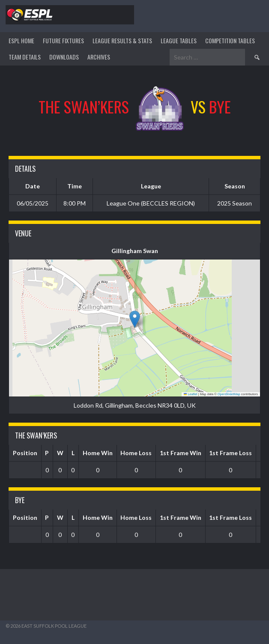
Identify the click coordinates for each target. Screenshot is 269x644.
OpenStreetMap (229, 394)
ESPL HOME (21, 40)
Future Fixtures (63, 40)
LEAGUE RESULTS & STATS (122, 40)
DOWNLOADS (64, 57)
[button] (135, 319)
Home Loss (136, 453)
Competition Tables (230, 40)
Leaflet (191, 394)
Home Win (98, 453)
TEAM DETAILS (25, 57)
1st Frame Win (181, 453)
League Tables (179, 40)
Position (25, 453)
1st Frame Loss (230, 453)
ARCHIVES (99, 57)
